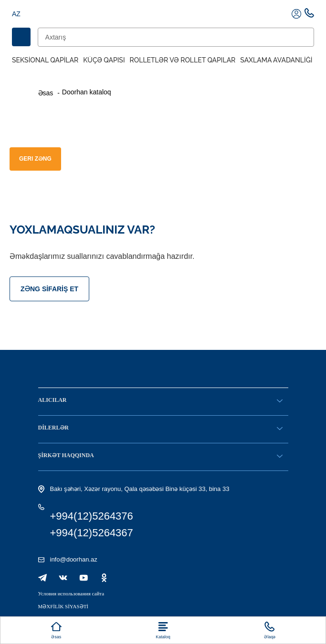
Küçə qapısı (104, 60)
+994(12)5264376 (92, 516)
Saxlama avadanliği (276, 60)
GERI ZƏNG (35, 159)
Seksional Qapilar (45, 60)
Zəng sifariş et (49, 289)
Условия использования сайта (71, 593)
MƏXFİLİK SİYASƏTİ (63, 606)
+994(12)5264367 (92, 533)
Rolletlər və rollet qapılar (183, 60)
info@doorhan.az (74, 559)
